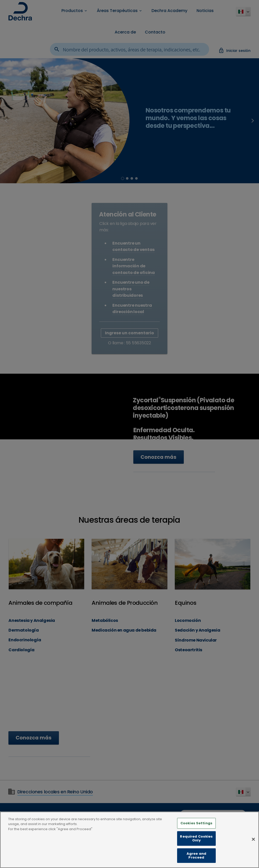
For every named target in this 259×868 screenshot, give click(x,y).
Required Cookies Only (196, 839)
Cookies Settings (196, 824)
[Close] (253, 840)
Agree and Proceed (196, 856)
